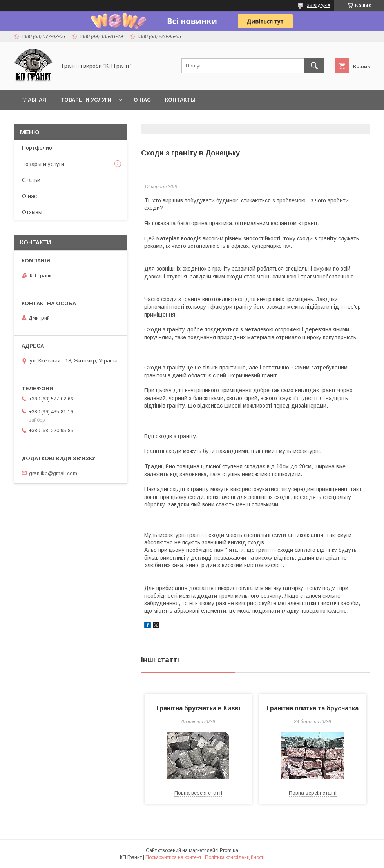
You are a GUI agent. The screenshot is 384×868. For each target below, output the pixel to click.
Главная (34, 100)
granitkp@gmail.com (53, 473)
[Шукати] (314, 66)
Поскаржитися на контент (173, 857)
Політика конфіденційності (235, 857)
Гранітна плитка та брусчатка (313, 708)
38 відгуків (319, 5)
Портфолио (37, 148)
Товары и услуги (86, 100)
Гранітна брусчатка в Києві (198, 708)
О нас (142, 100)
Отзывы (32, 212)
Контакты (180, 100)
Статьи (31, 180)
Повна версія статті (198, 793)
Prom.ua (229, 850)
